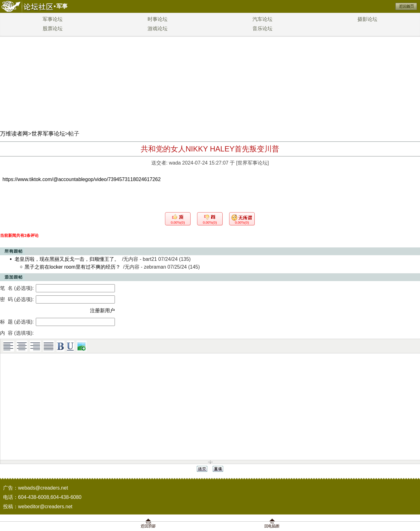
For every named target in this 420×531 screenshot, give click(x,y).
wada (175, 163)
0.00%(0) (178, 222)
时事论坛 (158, 19)
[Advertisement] (210, 81)
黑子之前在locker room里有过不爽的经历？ (73, 267)
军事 (62, 6)
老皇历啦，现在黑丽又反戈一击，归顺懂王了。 (67, 259)
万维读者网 (14, 134)
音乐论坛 (262, 29)
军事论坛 (53, 19)
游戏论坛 (158, 29)
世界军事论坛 (48, 134)
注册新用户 (102, 311)
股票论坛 (53, 29)
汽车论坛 (262, 19)
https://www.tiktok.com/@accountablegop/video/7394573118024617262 (82, 179)
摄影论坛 (367, 19)
